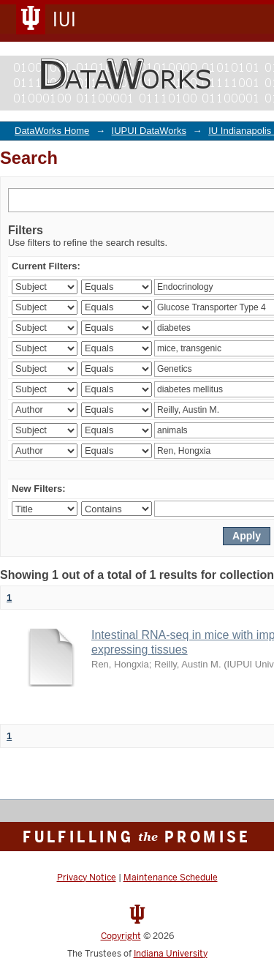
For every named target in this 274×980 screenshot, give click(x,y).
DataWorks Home (52, 131)
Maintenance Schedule (171, 878)
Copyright (121, 936)
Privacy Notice (87, 878)
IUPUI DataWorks (149, 131)
